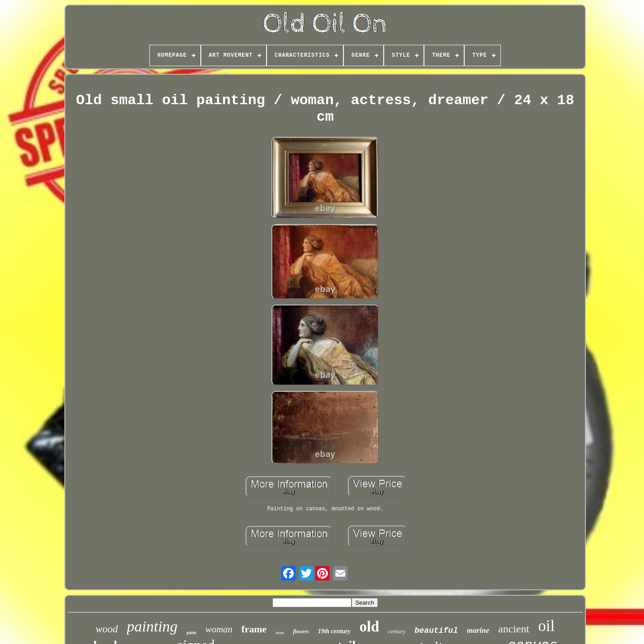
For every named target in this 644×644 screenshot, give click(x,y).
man (280, 632)
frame (254, 629)
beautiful (436, 631)
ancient (514, 629)
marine (478, 630)
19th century (334, 631)
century (397, 631)
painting (152, 626)
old (369, 627)
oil (546, 626)
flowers (301, 631)
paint (191, 633)
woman (219, 629)
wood (107, 629)
